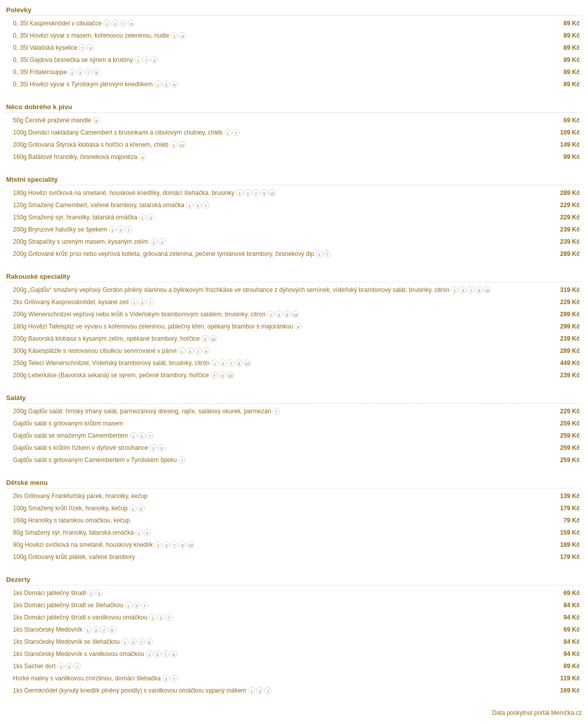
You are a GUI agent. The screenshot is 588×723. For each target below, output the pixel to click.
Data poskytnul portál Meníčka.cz (537, 713)
